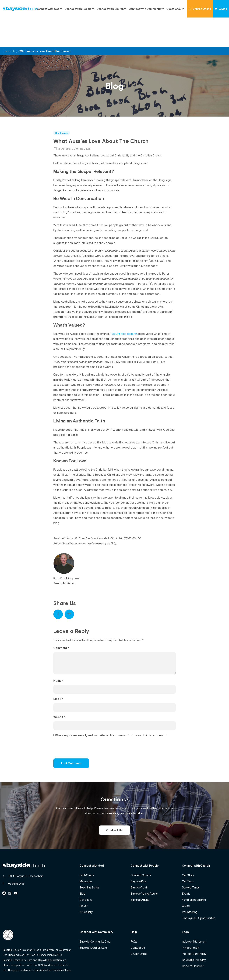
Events (186, 869)
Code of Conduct (193, 941)
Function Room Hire (194, 875)
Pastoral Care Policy (194, 929)
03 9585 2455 (16, 859)
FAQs (134, 916)
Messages (86, 856)
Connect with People (78, 9)
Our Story (188, 850)
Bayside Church (21, 970)
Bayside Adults (140, 875)
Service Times (191, 862)
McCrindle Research (125, 304)
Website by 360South (214, 970)
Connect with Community (145, 9)
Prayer (84, 881)
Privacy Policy (190, 923)
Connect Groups (141, 850)
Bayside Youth (140, 862)
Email (58, 674)
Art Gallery (86, 887)
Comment (61, 619)
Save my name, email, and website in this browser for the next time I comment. (112, 710)
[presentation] (77, 725)
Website (59, 692)
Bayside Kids (139, 856)
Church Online (200, 9)
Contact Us (114, 805)
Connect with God (48, 9)
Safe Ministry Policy (194, 935)
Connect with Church (110, 9)
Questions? (174, 9)
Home (6, 22)
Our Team (188, 856)
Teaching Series (89, 862)
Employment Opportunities (199, 893)
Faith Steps (87, 850)
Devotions (86, 875)
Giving (221, 9)
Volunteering (190, 887)
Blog (15, 22)
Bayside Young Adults (144, 869)
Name (59, 656)
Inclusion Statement (194, 916)
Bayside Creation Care (93, 923)
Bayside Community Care (95, 916)
